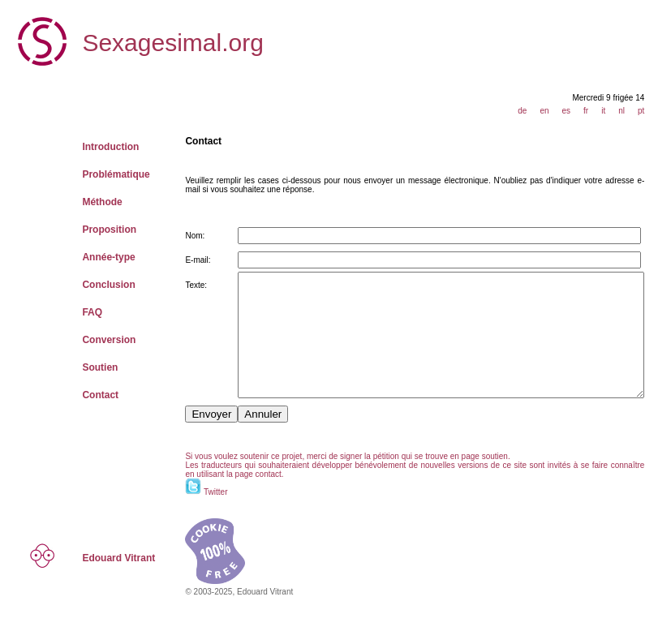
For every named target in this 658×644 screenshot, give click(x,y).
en (550, 111)
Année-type (92, 257)
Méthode (86, 202)
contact (176, 498)
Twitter (173, 516)
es (572, 111)
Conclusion (92, 285)
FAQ (76, 312)
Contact (84, 395)
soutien (453, 481)
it (610, 111)
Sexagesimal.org (156, 43)
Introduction (94, 147)
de (529, 111)
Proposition (93, 230)
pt (647, 111)
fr (592, 111)
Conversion (92, 340)
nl (628, 111)
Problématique (99, 174)
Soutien (84, 367)
